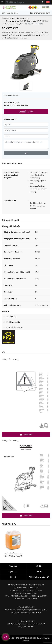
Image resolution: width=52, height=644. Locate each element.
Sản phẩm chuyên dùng (40, 13)
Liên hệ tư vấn (26, 112)
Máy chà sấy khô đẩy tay (14, 24)
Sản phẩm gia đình (10, 13)
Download (26, 435)
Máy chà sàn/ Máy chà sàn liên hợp (17, 21)
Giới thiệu (39, 566)
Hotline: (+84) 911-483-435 (16, 106)
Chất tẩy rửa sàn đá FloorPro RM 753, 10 (13, 555)
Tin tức (39, 572)
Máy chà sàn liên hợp (41, 21)
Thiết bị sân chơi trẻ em (39, 577)
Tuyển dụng (13, 572)
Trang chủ (6, 18)
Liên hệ (13, 577)
